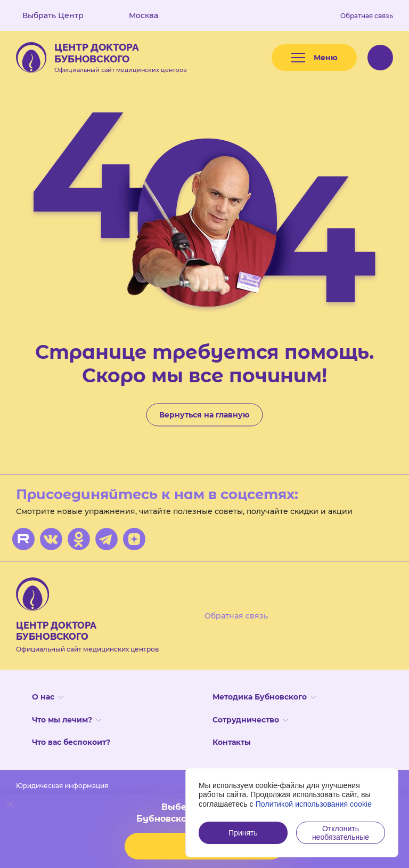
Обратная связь (367, 16)
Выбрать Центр (61, 15)
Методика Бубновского (264, 697)
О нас (48, 697)
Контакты (232, 742)
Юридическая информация (62, 786)
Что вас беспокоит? (71, 742)
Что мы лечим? (67, 720)
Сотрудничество (250, 720)
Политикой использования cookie (314, 804)
